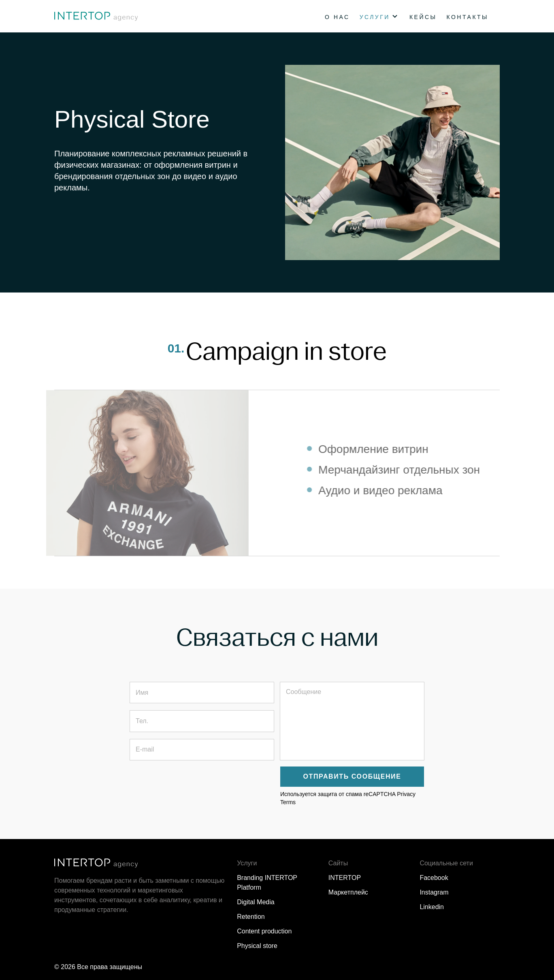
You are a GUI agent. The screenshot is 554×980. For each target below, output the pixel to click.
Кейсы (423, 17)
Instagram (434, 892)
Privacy (406, 794)
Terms (288, 802)
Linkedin (432, 907)
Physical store (257, 946)
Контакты (467, 17)
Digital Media (256, 902)
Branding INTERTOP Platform (267, 883)
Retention (251, 917)
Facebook (434, 878)
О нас (337, 17)
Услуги (375, 17)
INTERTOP (345, 878)
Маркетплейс (348, 892)
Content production (264, 931)
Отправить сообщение (352, 776)
